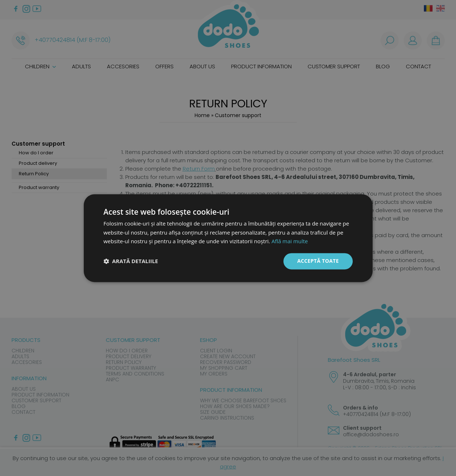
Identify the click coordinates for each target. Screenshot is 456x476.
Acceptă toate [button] (318, 261)
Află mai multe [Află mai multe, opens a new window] (290, 241)
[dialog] (228, 238)
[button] (131, 261)
